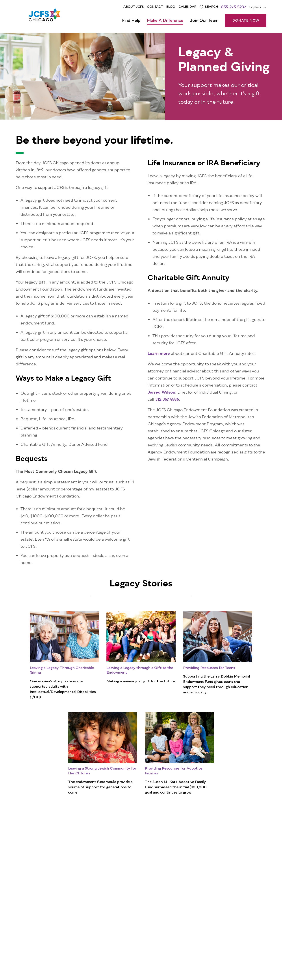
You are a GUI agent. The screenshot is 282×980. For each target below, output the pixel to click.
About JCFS (134, 7)
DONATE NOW (246, 21)
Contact (155, 7)
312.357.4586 (167, 400)
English (255, 7)
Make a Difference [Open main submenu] (165, 21)
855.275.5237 (234, 8)
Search (211, 7)
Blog (171, 7)
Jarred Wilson (161, 393)
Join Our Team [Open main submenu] (204, 21)
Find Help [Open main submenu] (131, 21)
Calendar (187, 7)
